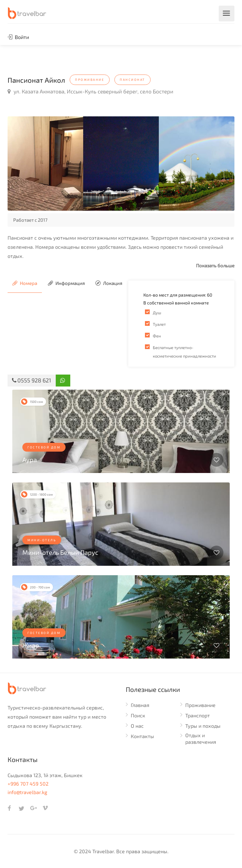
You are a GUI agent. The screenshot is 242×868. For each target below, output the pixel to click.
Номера (25, 283)
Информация (66, 283)
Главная (140, 705)
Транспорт (198, 715)
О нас (137, 726)
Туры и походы (203, 726)
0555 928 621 (32, 380)
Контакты (142, 736)
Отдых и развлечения (201, 738)
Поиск (138, 715)
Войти (18, 37)
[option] (45, 164)
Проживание (200, 705)
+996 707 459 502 (28, 784)
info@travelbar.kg (27, 792)
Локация (109, 283)
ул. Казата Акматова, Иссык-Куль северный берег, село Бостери (90, 91)
